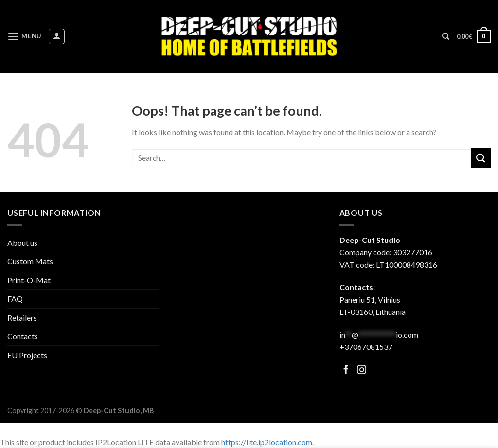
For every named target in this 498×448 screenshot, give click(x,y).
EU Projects (27, 355)
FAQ (15, 299)
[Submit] (481, 158)
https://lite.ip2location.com (267, 442)
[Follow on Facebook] (346, 370)
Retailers (22, 318)
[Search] (446, 36)
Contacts (23, 336)
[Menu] (24, 36)
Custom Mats (30, 261)
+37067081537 (366, 347)
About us (22, 243)
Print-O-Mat (29, 280)
